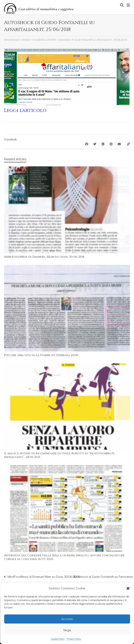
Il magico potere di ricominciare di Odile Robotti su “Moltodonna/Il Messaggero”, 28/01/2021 (59, 455)
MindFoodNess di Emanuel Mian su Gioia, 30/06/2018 (44, 257)
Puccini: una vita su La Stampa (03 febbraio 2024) (41, 355)
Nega (67, 630)
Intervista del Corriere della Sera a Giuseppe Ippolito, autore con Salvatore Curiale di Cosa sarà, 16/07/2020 (64, 557)
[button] (128, 588)
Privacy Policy (74, 639)
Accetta (67, 619)
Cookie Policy (58, 639)
